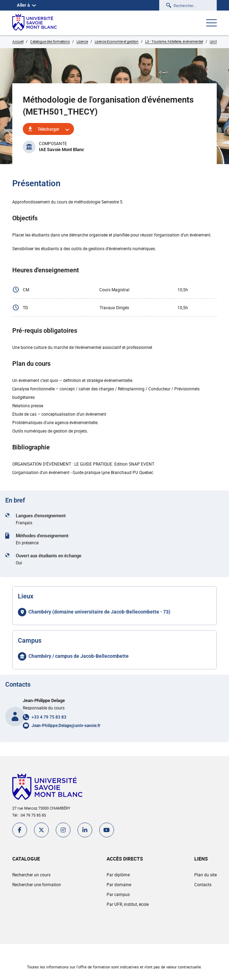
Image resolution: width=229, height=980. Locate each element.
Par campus (118, 894)
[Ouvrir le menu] (211, 24)
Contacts (203, 884)
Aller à (26, 5)
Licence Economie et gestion (117, 41)
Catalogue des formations (50, 41)
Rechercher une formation (37, 884)
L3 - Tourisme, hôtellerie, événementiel (174, 41)
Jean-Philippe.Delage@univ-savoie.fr (66, 726)
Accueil (18, 41)
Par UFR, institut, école (128, 904)
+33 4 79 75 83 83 (49, 717)
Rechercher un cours (31, 875)
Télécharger (48, 129)
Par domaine (119, 884)
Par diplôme (118, 875)
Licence (82, 41)
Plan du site (206, 875)
